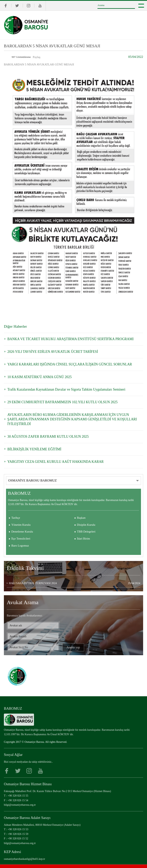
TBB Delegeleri (86, 525)
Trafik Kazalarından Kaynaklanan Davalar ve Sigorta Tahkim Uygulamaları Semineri (63, 388)
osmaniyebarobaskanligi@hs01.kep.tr (24, 852)
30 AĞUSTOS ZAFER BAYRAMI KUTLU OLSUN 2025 (46, 430)
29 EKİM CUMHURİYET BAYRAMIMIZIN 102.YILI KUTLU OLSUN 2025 (60, 401)
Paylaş (37, 57)
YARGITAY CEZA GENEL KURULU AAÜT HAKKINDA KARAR (53, 455)
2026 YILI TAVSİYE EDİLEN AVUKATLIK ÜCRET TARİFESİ (50, 351)
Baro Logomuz (20, 538)
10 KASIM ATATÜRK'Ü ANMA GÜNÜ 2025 (38, 376)
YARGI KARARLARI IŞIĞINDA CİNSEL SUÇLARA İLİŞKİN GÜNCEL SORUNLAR (67, 364)
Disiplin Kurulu (86, 518)
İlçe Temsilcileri (21, 531)
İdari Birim (83, 531)
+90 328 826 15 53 (18, 822)
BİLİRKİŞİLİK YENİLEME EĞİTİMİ (33, 442)
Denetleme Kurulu (22, 525)
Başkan (81, 511)
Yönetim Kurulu (21, 518)
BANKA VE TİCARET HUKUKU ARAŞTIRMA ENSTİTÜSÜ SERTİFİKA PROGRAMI (67, 339)
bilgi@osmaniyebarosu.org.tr (20, 798)
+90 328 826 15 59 (18, 827)
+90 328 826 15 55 (18, 788)
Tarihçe (16, 511)
